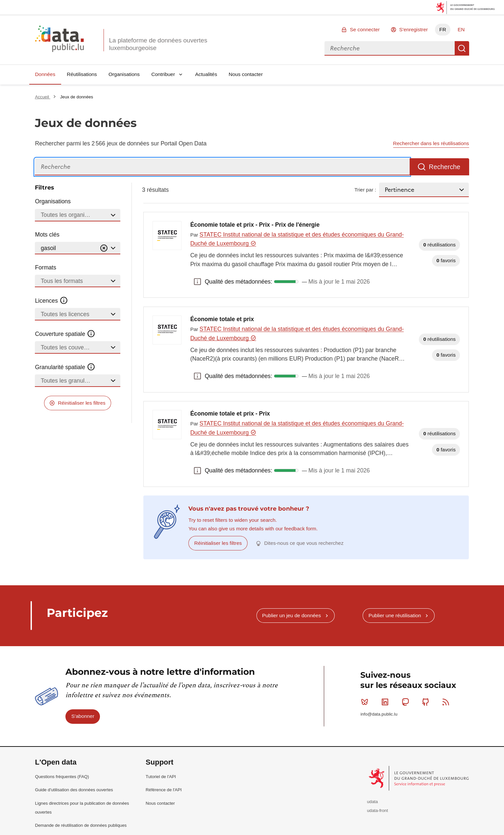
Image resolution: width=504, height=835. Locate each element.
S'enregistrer (413, 29)
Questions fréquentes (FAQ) (62, 777)
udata (372, 802)
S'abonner (83, 716)
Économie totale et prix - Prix (230, 414)
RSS (447, 702)
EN (461, 29)
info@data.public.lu (379, 714)
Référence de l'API (164, 790)
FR (443, 29)
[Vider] (104, 248)
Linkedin (386, 702)
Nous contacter (246, 74)
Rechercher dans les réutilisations (431, 143)
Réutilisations (82, 74)
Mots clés (47, 235)
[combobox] (390, 48)
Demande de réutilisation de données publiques (81, 825)
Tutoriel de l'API (161, 777)
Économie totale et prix (222, 319)
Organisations (124, 74)
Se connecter (365, 29)
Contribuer (163, 74)
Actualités (206, 74)
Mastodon (407, 702)
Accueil (42, 97)
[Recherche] (222, 167)
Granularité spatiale (65, 367)
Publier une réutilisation (395, 615)
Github (427, 702)
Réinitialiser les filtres (82, 403)
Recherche (462, 48)
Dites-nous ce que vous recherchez (304, 543)
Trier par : (365, 190)
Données (45, 74)
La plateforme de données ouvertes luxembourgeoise (158, 44)
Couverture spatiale (65, 334)
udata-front (377, 810)
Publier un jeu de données (291, 615)
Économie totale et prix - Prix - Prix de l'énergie (255, 225)
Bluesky (366, 702)
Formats (46, 267)
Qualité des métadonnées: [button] (198, 282)
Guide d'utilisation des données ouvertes (74, 790)
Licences (51, 301)
